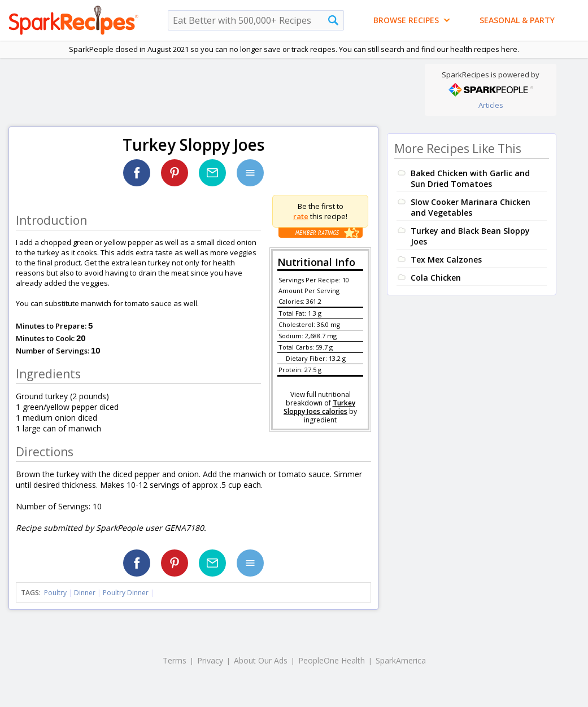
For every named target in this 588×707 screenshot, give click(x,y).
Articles (491, 105)
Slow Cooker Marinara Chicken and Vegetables (471, 207)
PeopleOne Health (332, 660)
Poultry (55, 593)
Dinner (85, 593)
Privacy (210, 660)
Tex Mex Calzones (446, 259)
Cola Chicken (436, 278)
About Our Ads (261, 660)
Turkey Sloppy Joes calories (319, 407)
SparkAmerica (401, 660)
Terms (175, 660)
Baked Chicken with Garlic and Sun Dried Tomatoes (470, 178)
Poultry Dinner (126, 593)
